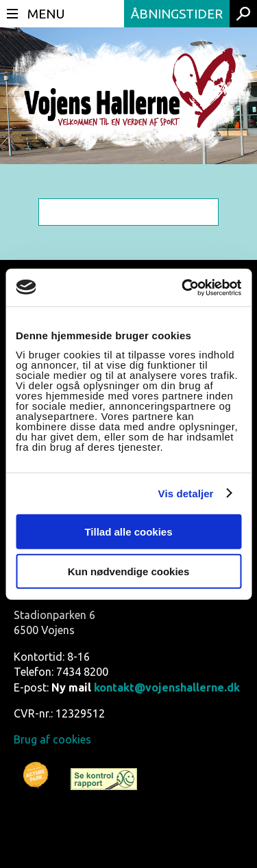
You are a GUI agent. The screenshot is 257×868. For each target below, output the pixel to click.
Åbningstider (177, 14)
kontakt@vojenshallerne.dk (167, 687)
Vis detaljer (186, 494)
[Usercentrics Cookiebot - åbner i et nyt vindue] (183, 287)
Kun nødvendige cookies (129, 571)
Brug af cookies (52, 739)
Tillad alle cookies (128, 531)
